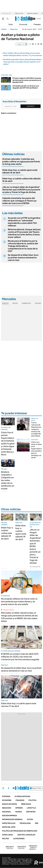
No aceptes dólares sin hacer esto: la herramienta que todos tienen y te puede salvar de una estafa (19, 602)
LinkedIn (19, 788)
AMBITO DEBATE (33, 848)
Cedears (38, 303)
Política (32, 800)
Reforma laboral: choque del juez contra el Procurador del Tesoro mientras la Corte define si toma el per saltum (24, 233)
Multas (5, 839)
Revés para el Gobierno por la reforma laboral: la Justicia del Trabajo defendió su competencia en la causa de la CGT (23, 246)
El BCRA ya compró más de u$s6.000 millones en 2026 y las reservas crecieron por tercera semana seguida (20, 657)
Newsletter (35, 788)
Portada (6, 796)
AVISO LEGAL (8, 835)
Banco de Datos (10, 804)
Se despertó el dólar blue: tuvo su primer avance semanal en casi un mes (23, 258)
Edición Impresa (10, 816)
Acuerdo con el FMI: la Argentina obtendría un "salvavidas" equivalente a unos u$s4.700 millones (24, 222)
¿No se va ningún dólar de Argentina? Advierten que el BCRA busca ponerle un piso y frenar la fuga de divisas (21, 190)
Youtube (25, 788)
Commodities (26, 303)
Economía (23, 24)
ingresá (39, 19)
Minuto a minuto (9, 610)
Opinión (19, 808)
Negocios (7, 808)
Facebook (8, 788)
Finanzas (37, 24)
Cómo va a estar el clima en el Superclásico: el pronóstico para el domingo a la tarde (37, 450)
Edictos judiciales (26, 835)
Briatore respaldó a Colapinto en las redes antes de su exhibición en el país (8, 480)
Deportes (14, 29)
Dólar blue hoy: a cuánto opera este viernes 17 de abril (19, 705)
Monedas (5, 303)
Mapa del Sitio (9, 827)
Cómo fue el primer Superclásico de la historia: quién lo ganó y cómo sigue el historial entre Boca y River (8, 444)
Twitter (3, 788)
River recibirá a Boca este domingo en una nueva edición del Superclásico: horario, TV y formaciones (23, 54)
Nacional (7, 812)
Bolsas (15, 303)
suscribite (32, 19)
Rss (37, 823)
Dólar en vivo (19, 13)
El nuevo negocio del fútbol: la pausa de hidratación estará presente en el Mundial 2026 (27, 80)
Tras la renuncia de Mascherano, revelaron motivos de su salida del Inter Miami (36, 429)
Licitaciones (19, 839)
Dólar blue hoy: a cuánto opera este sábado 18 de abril (20, 171)
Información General (12, 819)
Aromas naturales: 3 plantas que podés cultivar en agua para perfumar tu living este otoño (21, 162)
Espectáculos (9, 823)
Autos (30, 819)
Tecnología (25, 823)
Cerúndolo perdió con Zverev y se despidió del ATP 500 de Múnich (26, 87)
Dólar (11, 24)
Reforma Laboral (32, 13)
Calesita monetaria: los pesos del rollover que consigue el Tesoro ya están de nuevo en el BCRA (19, 201)
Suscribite (31, 106)
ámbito (4, 29)
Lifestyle (31, 808)
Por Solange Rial (35, 567)
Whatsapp (31, 788)
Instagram (14, 788)
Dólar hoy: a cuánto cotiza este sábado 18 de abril (21, 180)
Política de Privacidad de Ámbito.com (20, 831)
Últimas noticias (22, 796)
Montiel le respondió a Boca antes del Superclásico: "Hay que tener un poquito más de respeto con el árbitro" (23, 62)
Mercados (26, 804)
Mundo (19, 812)
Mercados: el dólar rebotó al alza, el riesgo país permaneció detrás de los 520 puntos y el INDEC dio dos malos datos (19, 617)
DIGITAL (10, 848)
